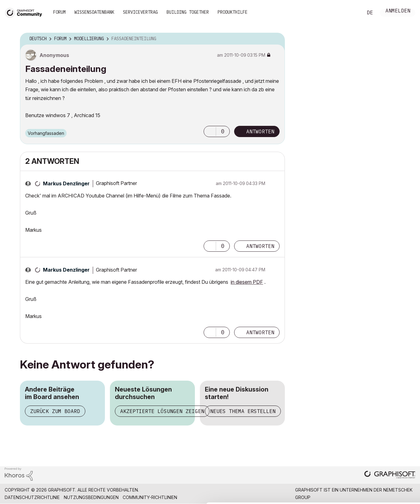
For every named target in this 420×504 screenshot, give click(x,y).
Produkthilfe (233, 12)
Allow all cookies (384, 432)
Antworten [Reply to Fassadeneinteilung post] (260, 131)
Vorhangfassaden (46, 133)
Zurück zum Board (55, 411)
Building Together (188, 12)
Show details (247, 496)
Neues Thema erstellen (243, 411)
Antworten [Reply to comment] (260, 246)
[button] (210, 131)
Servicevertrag (140, 12)
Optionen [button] (276, 39)
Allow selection (384, 448)
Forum (59, 12)
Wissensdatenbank (94, 12)
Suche (351, 13)
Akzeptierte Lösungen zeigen (162, 411)
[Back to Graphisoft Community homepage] (26, 12)
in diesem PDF (247, 282)
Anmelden (398, 11)
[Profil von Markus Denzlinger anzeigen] (66, 183)
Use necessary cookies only (384, 467)
